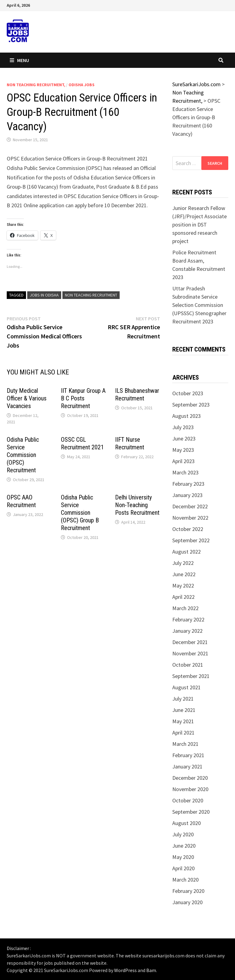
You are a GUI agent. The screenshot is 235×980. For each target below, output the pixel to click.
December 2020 (190, 778)
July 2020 (183, 834)
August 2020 (187, 823)
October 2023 (188, 393)
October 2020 (188, 800)
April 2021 (183, 733)
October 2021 (188, 665)
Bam (151, 970)
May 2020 (183, 857)
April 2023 (183, 461)
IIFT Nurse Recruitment (130, 443)
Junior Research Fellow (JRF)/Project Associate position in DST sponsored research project (200, 225)
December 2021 (190, 642)
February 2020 (188, 891)
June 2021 (184, 710)
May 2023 (183, 450)
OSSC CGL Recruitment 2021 (82, 443)
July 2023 (183, 427)
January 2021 (187, 766)
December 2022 (190, 506)
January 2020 (187, 902)
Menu (19, 60)
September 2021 (191, 676)
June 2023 (184, 438)
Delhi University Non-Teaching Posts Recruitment (137, 505)
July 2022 (183, 563)
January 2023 (187, 495)
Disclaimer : (19, 948)
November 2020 (190, 789)
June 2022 (184, 574)
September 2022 (191, 540)
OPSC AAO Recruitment (21, 501)
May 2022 (183, 586)
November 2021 (190, 653)
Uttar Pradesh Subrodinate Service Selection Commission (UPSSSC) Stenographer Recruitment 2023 (199, 305)
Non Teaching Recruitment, (36, 85)
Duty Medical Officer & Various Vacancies (27, 398)
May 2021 (183, 721)
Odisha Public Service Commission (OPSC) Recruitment (23, 455)
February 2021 (188, 755)
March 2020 (185, 880)
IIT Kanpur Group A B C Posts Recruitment (83, 398)
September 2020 (191, 812)
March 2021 (185, 744)
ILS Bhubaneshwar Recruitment (137, 394)
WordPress (125, 970)
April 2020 (183, 868)
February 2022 (188, 619)
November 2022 (190, 518)
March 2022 (185, 608)
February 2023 (188, 484)
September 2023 (191, 405)
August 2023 (187, 416)
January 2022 (187, 631)
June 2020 (184, 846)
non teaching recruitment (91, 295)
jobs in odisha (44, 295)
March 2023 (185, 472)
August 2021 (187, 687)
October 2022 (188, 529)
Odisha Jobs (82, 85)
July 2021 (183, 699)
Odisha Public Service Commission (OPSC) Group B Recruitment (80, 513)
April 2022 (183, 597)
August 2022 (187, 552)
